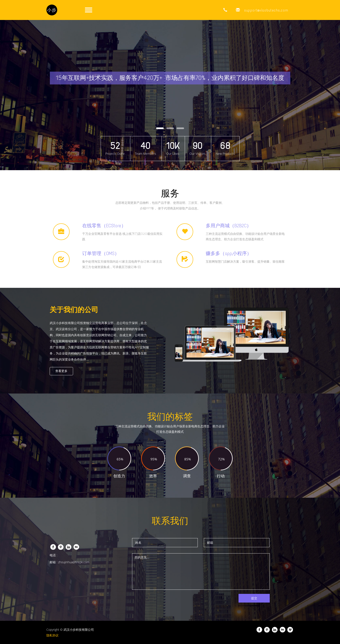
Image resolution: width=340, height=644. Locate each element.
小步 (52, 10)
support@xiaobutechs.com (266, 10)
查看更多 (61, 371)
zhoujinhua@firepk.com (74, 562)
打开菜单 (88, 10)
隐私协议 (52, 635)
